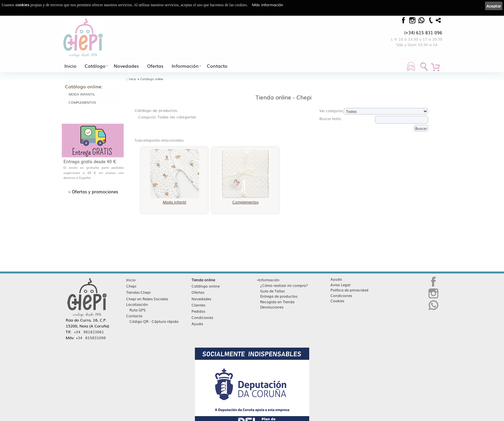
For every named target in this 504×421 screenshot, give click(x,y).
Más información (268, 5)
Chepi (131, 286)
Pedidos (198, 311)
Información (185, 66)
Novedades (126, 66)
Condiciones (202, 317)
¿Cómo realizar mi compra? (284, 285)
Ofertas (155, 66)
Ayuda (197, 324)
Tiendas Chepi (138, 292)
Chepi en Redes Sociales (147, 299)
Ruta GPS (138, 310)
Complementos (82, 102)
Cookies (337, 301)
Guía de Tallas (272, 291)
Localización (137, 304)
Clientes (198, 305)
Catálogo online (152, 79)
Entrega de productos (279, 296)
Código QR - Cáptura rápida (154, 321)
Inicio (70, 66)
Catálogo (95, 66)
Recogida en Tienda (277, 302)
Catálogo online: (84, 86)
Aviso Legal (340, 285)
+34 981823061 (89, 332)
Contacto (217, 66)
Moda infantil (82, 94)
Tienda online (203, 280)
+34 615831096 (91, 338)
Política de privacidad (349, 290)
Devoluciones (272, 307)
